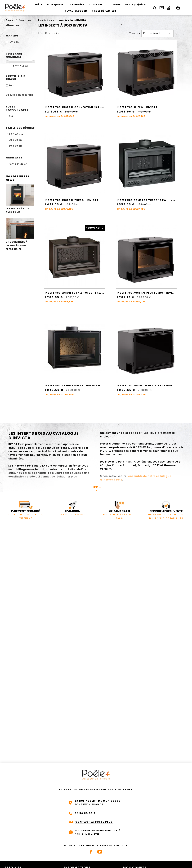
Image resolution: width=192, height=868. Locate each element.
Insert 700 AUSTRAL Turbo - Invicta (72, 200)
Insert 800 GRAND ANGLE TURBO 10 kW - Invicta (80, 386)
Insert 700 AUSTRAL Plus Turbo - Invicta (147, 293)
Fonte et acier (18, 164)
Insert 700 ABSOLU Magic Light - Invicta (147, 386)
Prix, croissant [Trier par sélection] (157, 33)
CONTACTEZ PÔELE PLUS (94, 822)
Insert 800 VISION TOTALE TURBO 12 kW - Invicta (80, 293)
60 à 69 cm (16, 146)
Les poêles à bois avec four (20, 199)
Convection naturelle (20, 95)
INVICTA (14, 42)
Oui (11, 116)
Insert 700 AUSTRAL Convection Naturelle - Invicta (84, 107)
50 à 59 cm (16, 140)
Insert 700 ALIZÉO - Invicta (137, 107)
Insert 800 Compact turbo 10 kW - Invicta (149, 200)
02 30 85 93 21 (86, 813)
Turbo (13, 85)
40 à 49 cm (16, 134)
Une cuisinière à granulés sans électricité (20, 234)
